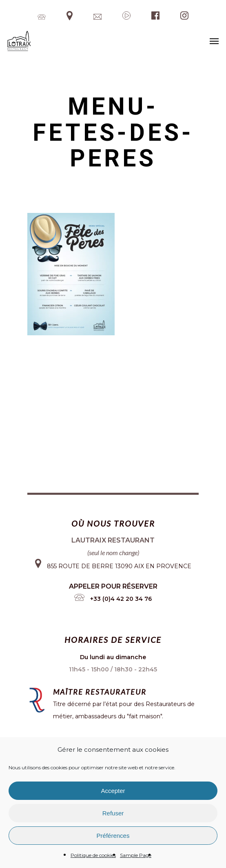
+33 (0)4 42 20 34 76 (121, 599)
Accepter (113, 791)
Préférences (113, 836)
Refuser (113, 813)
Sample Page (136, 855)
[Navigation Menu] (214, 41)
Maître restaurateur (100, 692)
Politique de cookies (93, 855)
